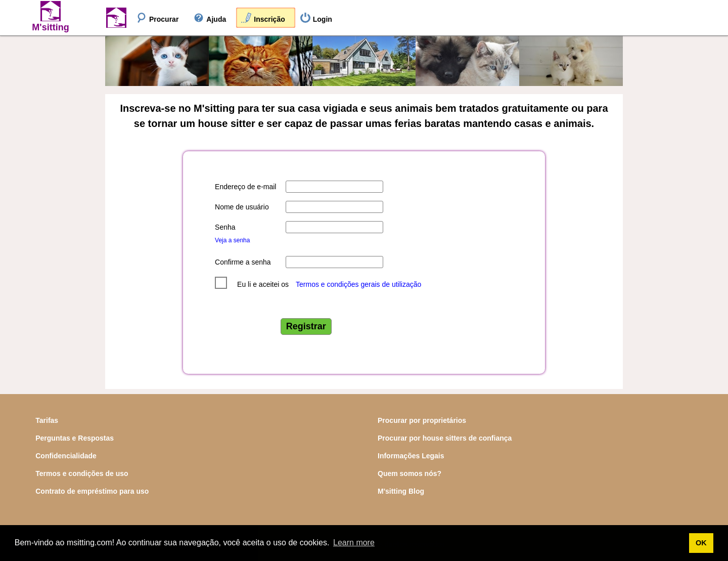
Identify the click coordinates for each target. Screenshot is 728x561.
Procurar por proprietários (422, 420)
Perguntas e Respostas (75, 438)
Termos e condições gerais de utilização (358, 284)
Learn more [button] (354, 543)
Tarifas (47, 420)
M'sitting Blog (401, 491)
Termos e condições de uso (82, 473)
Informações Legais (411, 456)
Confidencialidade (66, 456)
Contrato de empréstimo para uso (92, 491)
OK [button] (701, 543)
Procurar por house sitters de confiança (445, 438)
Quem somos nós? (409, 473)
